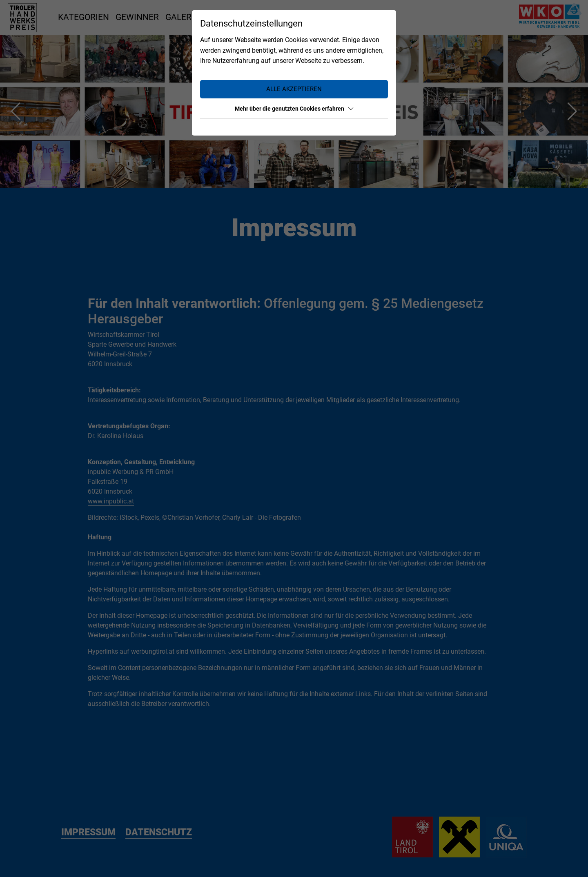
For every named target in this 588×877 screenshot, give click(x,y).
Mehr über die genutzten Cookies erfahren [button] (294, 109)
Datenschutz (372, 127)
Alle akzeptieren (294, 89)
